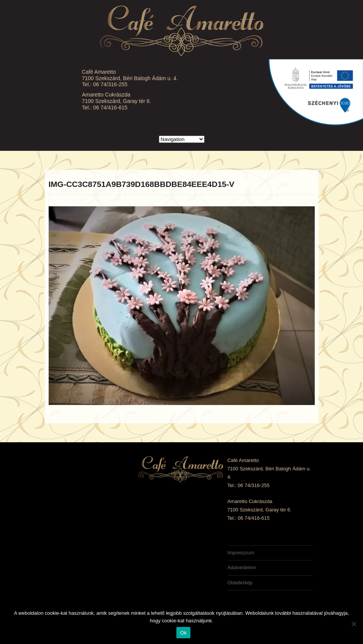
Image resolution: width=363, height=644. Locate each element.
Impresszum (241, 553)
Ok (183, 633)
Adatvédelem (242, 567)
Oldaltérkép (240, 583)
